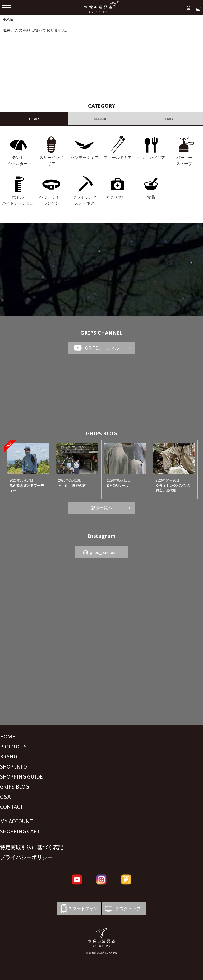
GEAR (34, 119)
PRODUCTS (13, 747)
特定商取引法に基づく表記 (32, 847)
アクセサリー (118, 197)
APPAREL (101, 119)
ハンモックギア (84, 157)
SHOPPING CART (20, 831)
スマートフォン (79, 909)
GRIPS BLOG (102, 434)
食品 (151, 197)
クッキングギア (151, 157)
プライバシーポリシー (26, 857)
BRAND (9, 757)
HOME (8, 19)
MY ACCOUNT (16, 821)
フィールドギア (118, 157)
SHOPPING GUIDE (21, 777)
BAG (169, 119)
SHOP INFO (13, 767)
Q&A (5, 797)
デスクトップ (122, 909)
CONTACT (12, 807)
